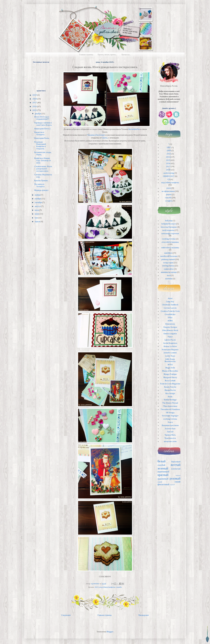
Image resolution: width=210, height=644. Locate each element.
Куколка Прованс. (41, 181)
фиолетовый (164, 485)
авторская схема (170, 441)
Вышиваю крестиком (170, 425)
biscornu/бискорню (169, 227)
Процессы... (126, 55)
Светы (105, 138)
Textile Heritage (170, 400)
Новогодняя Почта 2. (42, 129)
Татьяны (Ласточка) (96, 135)
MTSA (170, 365)
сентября (39, 203)
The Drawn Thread (170, 403)
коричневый (163, 472)
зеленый (163, 469)
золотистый (176, 469)
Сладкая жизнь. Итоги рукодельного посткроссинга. (43, 169)
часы (169, 276)
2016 (35, 107)
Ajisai (170, 298)
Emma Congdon (170, 334)
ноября (38, 195)
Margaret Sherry (170, 378)
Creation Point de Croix (170, 311)
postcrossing (169, 173)
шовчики (169, 279)
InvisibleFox (134, 129)
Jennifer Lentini (170, 353)
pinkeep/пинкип (168, 260)
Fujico (170, 337)
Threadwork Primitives (170, 409)
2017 (35, 103)
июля (37, 210)
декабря (38, 114)
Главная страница (86, 55)
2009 (169, 151)
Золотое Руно (170, 429)
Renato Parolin (170, 387)
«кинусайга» (169, 269)
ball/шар (169, 221)
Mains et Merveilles (170, 371)
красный (163, 475)
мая (36, 218)
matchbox (168, 253)
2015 (97, 587)
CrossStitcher (170, 314)
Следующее (66, 615)
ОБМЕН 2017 (169, 176)
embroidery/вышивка (170, 248)
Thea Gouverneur (170, 406)
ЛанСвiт (170, 432)
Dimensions (170, 324)
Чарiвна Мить (170, 435)
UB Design (170, 413)
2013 (169, 154)
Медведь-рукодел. (41, 190)
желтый (175, 465)
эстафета (169, 201)
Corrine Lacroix (170, 308)
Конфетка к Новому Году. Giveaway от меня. (42, 161)
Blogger (110, 632)
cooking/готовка (169, 239)
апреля (38, 222)
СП (169, 180)
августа (38, 206)
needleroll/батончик (169, 256)
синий (177, 482)
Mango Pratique (170, 374)
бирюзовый (176, 462)
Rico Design (170, 393)
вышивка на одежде (169, 272)
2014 (168, 157)
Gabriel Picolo (170, 340)
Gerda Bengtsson (170, 343)
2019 (35, 95)
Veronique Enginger (170, 416)
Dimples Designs (170, 327)
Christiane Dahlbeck (170, 305)
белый (162, 461)
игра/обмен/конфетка (107, 587)
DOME (170, 321)
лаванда (178, 475)
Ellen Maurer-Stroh (170, 330)
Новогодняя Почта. (42, 138)
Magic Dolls (170, 368)
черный (172, 485)
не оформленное (168, 191)
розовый (175, 479)
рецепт (169, 195)
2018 (35, 99)
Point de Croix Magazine (170, 384)
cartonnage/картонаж (170, 234)
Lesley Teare (170, 356)
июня (37, 214)
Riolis (170, 397)
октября (38, 199)
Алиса (170, 422)
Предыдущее (144, 615)
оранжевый (163, 479)
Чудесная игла (170, 438)
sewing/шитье (168, 266)
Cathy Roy (170, 302)
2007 (169, 148)
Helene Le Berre (170, 346)
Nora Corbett (170, 381)
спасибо (119, 587)
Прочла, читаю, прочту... (107, 55)
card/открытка (168, 230)
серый (160, 482)
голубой (161, 465)
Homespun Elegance (170, 350)
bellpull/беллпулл (169, 224)
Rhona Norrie (170, 390)
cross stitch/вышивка (170, 242)
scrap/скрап (168, 263)
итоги (169, 188)
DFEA (170, 318)
